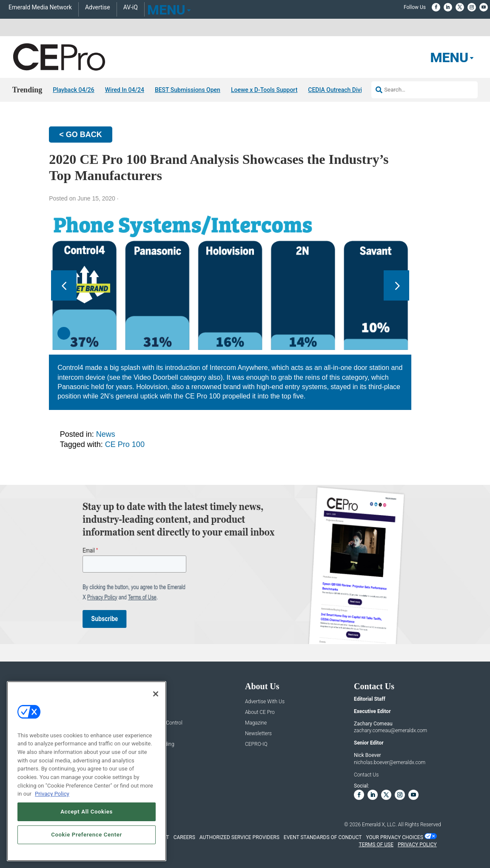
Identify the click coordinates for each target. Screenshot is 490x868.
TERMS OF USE (376, 845)
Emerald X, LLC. (379, 825)
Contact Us (366, 775)
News (106, 434)
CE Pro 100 (125, 444)
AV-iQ (131, 7)
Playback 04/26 (74, 90)
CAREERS (184, 837)
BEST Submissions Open (188, 90)
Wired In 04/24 (125, 90)
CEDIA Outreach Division (340, 90)
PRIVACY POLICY (417, 845)
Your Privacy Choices (395, 837)
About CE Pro (260, 712)
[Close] (156, 694)
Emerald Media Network (40, 7)
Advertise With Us (265, 702)
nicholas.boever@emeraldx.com (390, 762)
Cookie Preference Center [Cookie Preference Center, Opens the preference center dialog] (87, 835)
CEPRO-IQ (256, 744)
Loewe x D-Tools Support (264, 90)
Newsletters (258, 734)
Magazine (256, 723)
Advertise (98, 7)
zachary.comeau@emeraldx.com (390, 730)
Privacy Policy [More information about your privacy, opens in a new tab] (52, 794)
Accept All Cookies (87, 812)
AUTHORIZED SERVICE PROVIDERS (239, 837)
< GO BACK (81, 135)
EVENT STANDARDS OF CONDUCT (323, 837)
